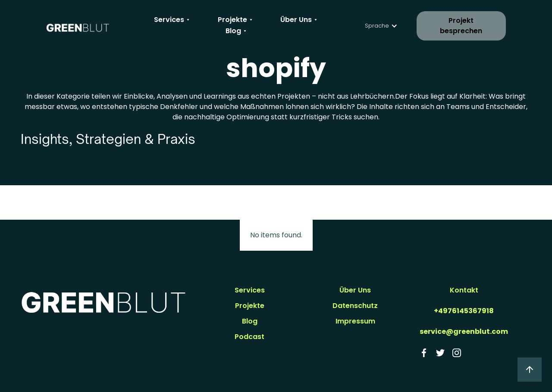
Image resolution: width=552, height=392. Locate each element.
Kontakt (464, 290)
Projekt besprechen (461, 26)
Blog (250, 321)
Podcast (249, 337)
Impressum (355, 321)
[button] (173, 20)
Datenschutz (355, 306)
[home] (78, 26)
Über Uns (355, 290)
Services (250, 290)
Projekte (250, 306)
